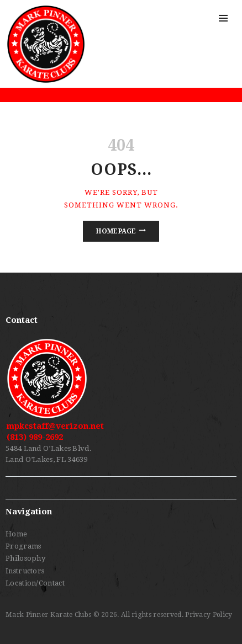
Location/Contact (35, 583)
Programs (23, 546)
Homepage (116, 231)
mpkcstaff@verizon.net (55, 426)
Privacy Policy (209, 615)
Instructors (25, 571)
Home (16, 534)
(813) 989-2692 (35, 437)
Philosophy (25, 558)
